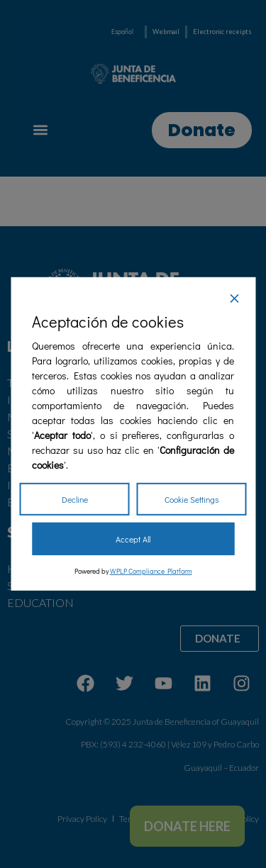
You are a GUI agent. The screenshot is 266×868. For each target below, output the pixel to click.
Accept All (133, 539)
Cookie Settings (192, 499)
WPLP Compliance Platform (151, 571)
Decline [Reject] (75, 499)
